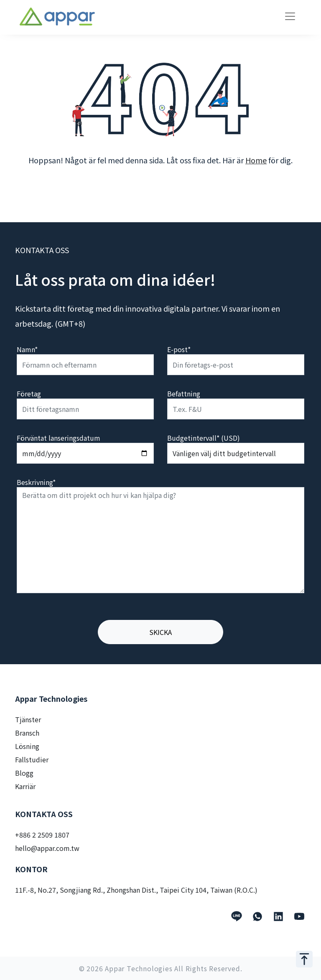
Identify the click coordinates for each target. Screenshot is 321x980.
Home (256, 160)
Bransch (27, 733)
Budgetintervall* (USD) (204, 438)
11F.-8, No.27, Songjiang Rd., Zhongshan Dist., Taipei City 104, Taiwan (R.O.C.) (136, 890)
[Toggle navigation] (290, 16)
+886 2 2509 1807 (42, 835)
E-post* (179, 349)
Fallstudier (32, 759)
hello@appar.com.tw (47, 848)
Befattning (184, 394)
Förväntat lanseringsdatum (59, 438)
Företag (29, 394)
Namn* (27, 349)
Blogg (24, 773)
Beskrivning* (36, 482)
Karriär (25, 786)
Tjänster (28, 719)
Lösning (27, 746)
